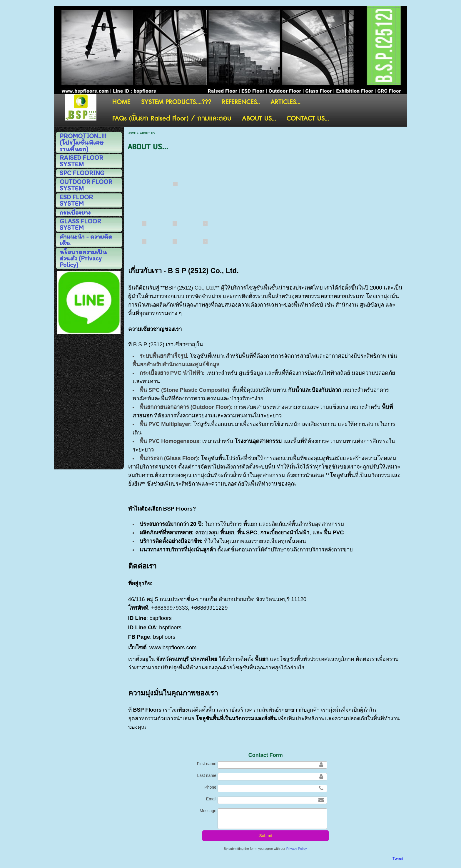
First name (207, 764)
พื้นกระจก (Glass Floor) (169, 458)
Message (208, 811)
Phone (210, 787)
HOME (132, 133)
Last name (207, 775)
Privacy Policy (297, 849)
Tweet (398, 859)
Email (211, 799)
